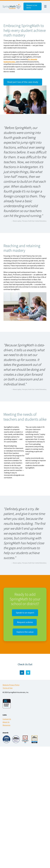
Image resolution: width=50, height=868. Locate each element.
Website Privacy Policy (11, 685)
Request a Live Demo (32, 6)
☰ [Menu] (45, 6)
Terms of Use (8, 688)
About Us (6, 722)
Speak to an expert (25, 613)
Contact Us (7, 719)
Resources (6, 725)
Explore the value (25, 632)
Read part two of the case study (23, 82)
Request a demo (25, 622)
